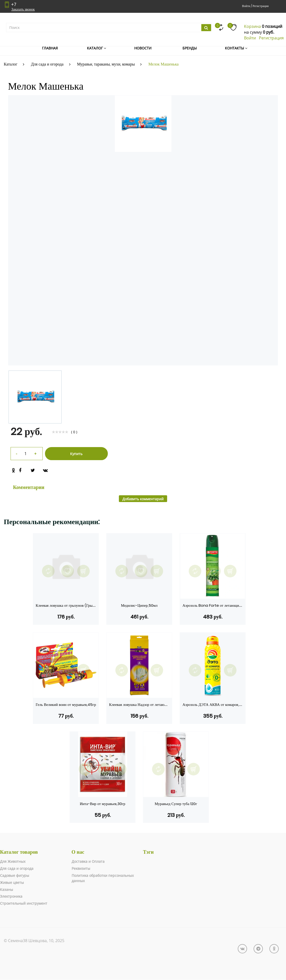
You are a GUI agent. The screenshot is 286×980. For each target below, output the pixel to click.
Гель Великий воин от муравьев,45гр (66, 705)
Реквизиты (81, 868)
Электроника (11, 896)
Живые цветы (12, 882)
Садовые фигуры (15, 875)
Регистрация (261, 6)
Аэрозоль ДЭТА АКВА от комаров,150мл (216, 705)
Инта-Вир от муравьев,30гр (102, 804)
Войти (250, 38)
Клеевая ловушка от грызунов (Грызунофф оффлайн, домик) (84, 605)
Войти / (247, 6)
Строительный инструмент (24, 903)
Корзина (252, 26)
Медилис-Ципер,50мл (139, 605)
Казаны (7, 890)
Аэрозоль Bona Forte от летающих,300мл (218, 605)
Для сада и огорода (17, 868)
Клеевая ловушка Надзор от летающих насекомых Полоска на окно (163, 705)
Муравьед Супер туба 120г (176, 804)
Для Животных (13, 861)
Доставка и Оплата (88, 861)
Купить (76, 454)
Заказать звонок (23, 9)
